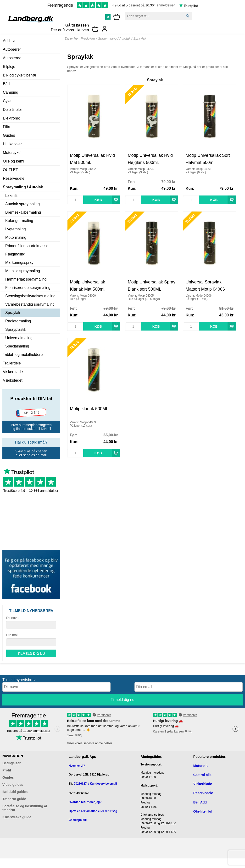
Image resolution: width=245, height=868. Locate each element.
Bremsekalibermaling (23, 212)
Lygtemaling (16, 229)
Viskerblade (13, 372)
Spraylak (13, 313)
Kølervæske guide (17, 817)
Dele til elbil (13, 110)
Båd (6, 84)
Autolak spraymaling (22, 204)
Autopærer (12, 49)
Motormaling (16, 237)
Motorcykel (12, 153)
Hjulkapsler (12, 144)
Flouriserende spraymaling (28, 288)
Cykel (8, 101)
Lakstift (11, 196)
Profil (7, 770)
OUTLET (10, 170)
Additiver (10, 41)
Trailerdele (12, 363)
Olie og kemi (14, 161)
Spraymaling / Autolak (23, 187)
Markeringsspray (19, 263)
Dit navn (12, 618)
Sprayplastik (16, 329)
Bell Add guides (15, 792)
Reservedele (14, 178)
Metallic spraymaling (23, 271)
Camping (11, 92)
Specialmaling (17, 346)
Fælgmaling (15, 254)
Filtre (7, 127)
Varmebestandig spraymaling (30, 304)
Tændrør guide (14, 799)
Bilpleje (9, 67)
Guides (9, 135)
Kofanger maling (19, 221)
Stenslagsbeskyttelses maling (30, 296)
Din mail (12, 635)
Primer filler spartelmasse (27, 246)
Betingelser (11, 763)
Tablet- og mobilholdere (23, 355)
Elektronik (11, 118)
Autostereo (12, 58)
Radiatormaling (18, 321)
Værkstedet (13, 380)
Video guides (13, 785)
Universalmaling (19, 338)
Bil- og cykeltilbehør (20, 75)
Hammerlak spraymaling (26, 279)
